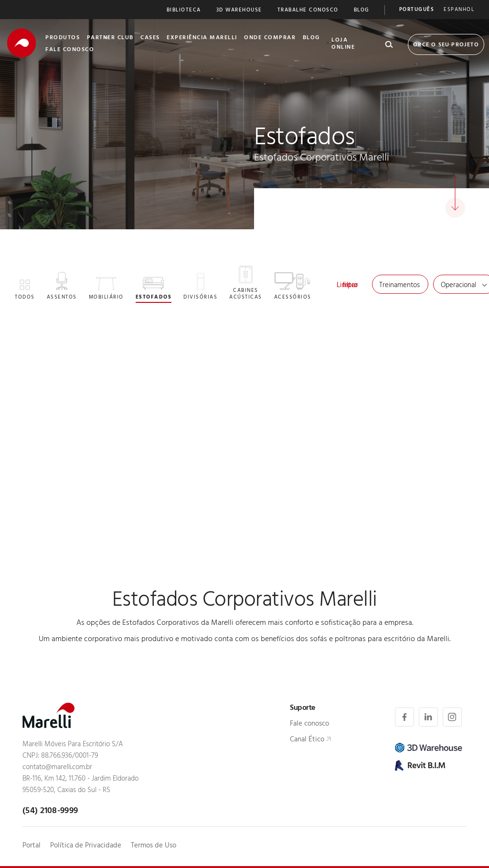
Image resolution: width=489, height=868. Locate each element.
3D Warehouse (239, 11)
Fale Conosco (70, 50)
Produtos (63, 38)
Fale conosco (309, 724)
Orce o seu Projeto (446, 45)
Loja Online (343, 44)
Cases (150, 38)
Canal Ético (307, 740)
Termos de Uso (154, 846)
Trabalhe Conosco (308, 11)
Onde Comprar (270, 38)
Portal (32, 846)
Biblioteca (184, 11)
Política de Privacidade (86, 846)
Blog (361, 11)
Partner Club (110, 38)
